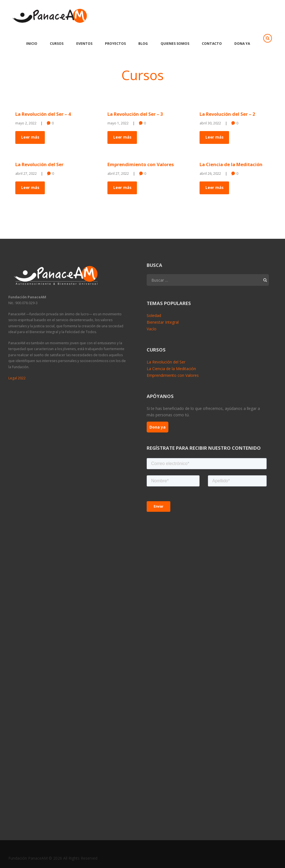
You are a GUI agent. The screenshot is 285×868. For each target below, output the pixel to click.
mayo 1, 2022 (118, 123)
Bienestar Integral (163, 322)
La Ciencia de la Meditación (231, 164)
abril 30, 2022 (210, 123)
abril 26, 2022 (210, 173)
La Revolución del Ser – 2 (228, 114)
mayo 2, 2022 (26, 123)
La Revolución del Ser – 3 (136, 114)
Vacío (152, 328)
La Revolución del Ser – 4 (44, 114)
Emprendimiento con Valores (141, 164)
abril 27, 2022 (26, 173)
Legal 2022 (17, 378)
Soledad (154, 315)
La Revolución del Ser (40, 164)
